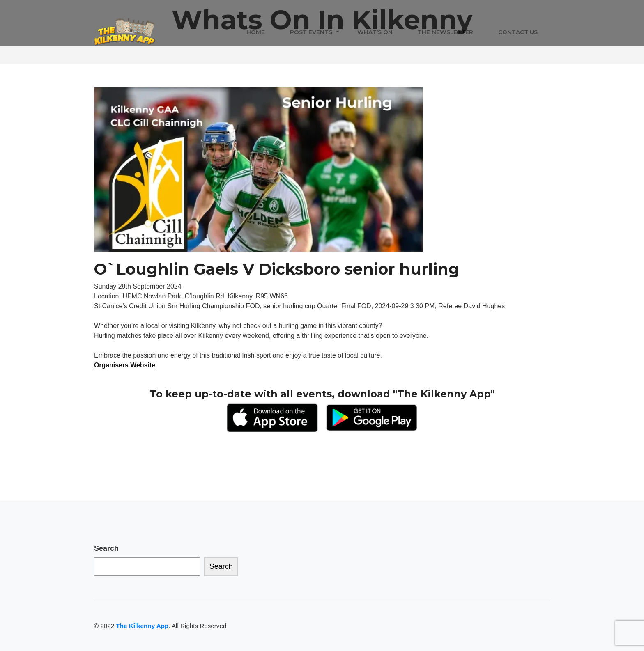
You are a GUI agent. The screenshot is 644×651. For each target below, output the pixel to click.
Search (106, 548)
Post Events (311, 32)
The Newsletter (445, 32)
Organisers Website (125, 365)
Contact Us (518, 32)
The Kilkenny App (142, 626)
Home (256, 32)
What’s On (375, 32)
